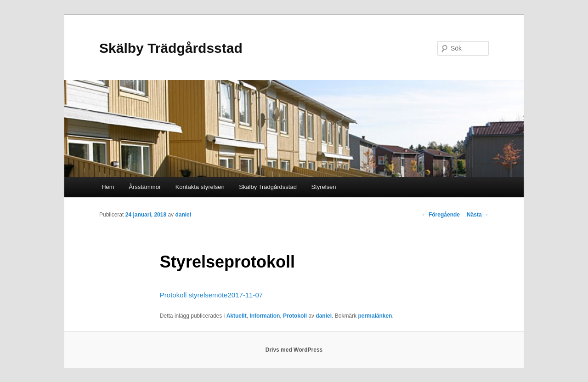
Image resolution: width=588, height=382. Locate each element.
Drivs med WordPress (294, 350)
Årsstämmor (145, 187)
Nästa (478, 215)
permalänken (375, 316)
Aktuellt (237, 316)
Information (265, 316)
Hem (108, 187)
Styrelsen (323, 187)
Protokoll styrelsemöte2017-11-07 (211, 295)
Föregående (441, 215)
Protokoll (295, 316)
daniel (183, 215)
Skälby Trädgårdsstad (171, 48)
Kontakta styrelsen (200, 187)
